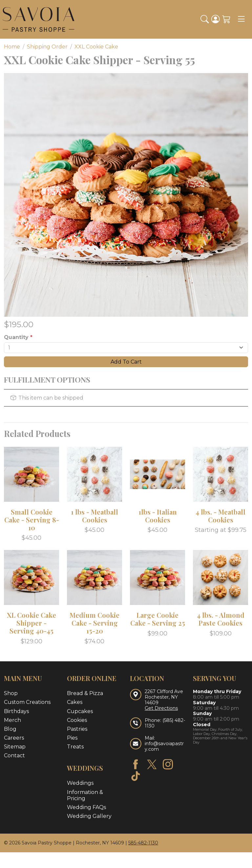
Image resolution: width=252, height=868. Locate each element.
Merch (12, 720)
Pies (72, 738)
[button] (205, 19)
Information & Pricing (85, 795)
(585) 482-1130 (165, 723)
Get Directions (161, 708)
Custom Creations (27, 702)
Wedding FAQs (86, 807)
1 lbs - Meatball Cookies (94, 516)
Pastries (77, 729)
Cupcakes (80, 711)
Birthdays (16, 711)
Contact (14, 755)
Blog (10, 729)
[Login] (215, 19)
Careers (14, 738)
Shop (11, 693)
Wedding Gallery (89, 816)
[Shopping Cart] (226, 19)
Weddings (80, 783)
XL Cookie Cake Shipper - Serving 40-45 (31, 623)
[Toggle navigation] (241, 19)
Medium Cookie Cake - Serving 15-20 (94, 623)
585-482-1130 (143, 843)
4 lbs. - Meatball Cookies (220, 516)
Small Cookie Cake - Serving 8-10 (32, 520)
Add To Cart (126, 362)
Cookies (77, 720)
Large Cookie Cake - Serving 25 (158, 619)
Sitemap (15, 747)
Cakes (75, 702)
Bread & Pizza (85, 693)
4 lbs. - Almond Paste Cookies (221, 619)
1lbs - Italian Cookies (158, 516)
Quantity (18, 337)
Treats (75, 747)
